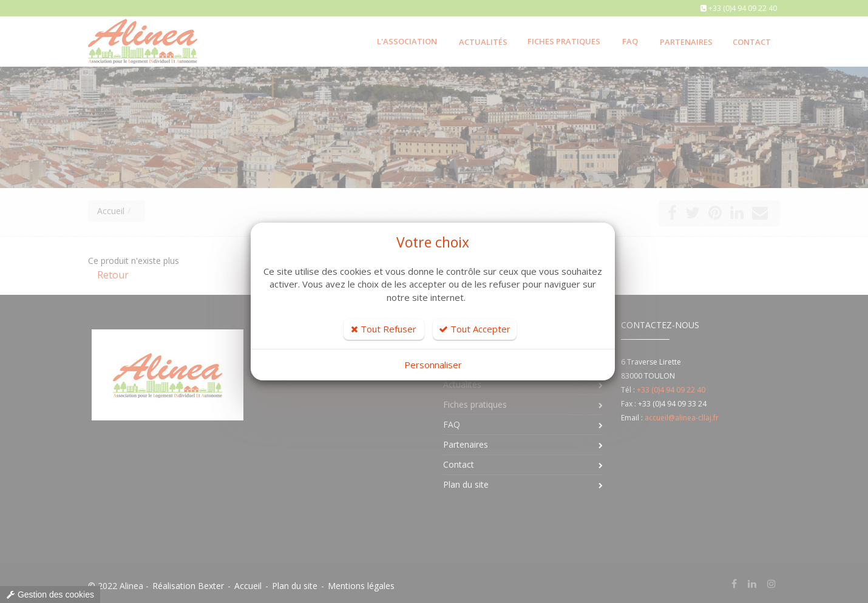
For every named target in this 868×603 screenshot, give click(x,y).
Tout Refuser (384, 329)
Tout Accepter (475, 329)
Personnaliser (433, 365)
